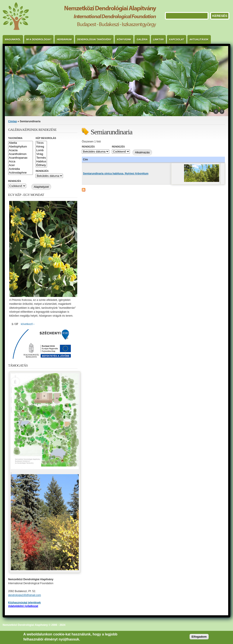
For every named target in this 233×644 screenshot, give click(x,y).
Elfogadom (199, 637)
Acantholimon (21, 154)
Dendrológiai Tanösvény (94, 39)
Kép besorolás (46, 138)
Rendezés (88, 147)
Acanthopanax (21, 158)
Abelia (21, 143)
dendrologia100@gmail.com (25, 595)
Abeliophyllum (21, 147)
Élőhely (41, 165)
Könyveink (124, 39)
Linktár (158, 39)
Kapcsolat (177, 39)
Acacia (21, 150)
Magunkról (13, 39)
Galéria (142, 39)
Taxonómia (15, 138)
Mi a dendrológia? (39, 39)
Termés (41, 158)
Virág (41, 154)
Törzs (41, 143)
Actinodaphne (21, 173)
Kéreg (41, 147)
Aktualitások (199, 39)
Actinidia (21, 169)
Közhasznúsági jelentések (24, 603)
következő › (28, 324)
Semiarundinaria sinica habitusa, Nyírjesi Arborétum (116, 174)
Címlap (13, 121)
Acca (21, 162)
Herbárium (64, 39)
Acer (21, 165)
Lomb (41, 150)
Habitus (41, 162)
